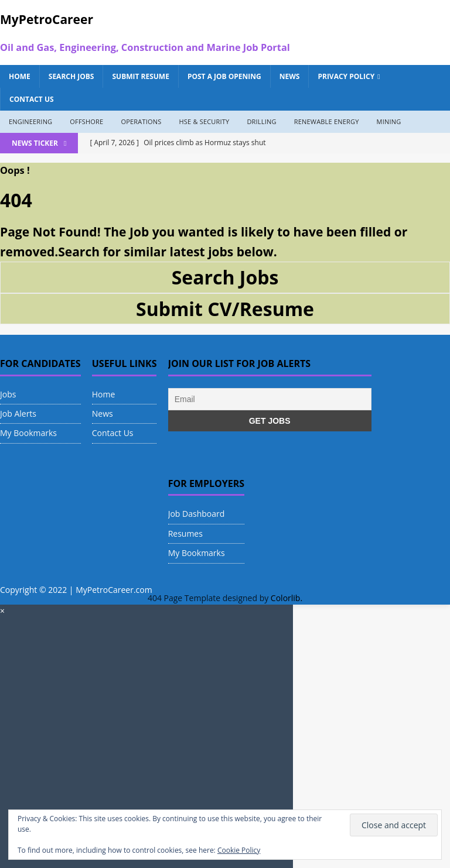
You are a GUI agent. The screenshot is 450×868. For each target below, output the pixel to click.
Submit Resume (140, 76)
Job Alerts (18, 414)
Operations (141, 121)
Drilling (261, 121)
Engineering (30, 121)
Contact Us (32, 99)
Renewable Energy (327, 121)
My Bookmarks (28, 433)
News (290, 76)
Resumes (185, 534)
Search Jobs (71, 76)
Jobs (8, 394)
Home (20, 76)
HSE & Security (204, 121)
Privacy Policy (346, 76)
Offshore (86, 121)
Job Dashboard (197, 514)
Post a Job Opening (224, 76)
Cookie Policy (239, 850)
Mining (389, 121)
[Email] (270, 399)
